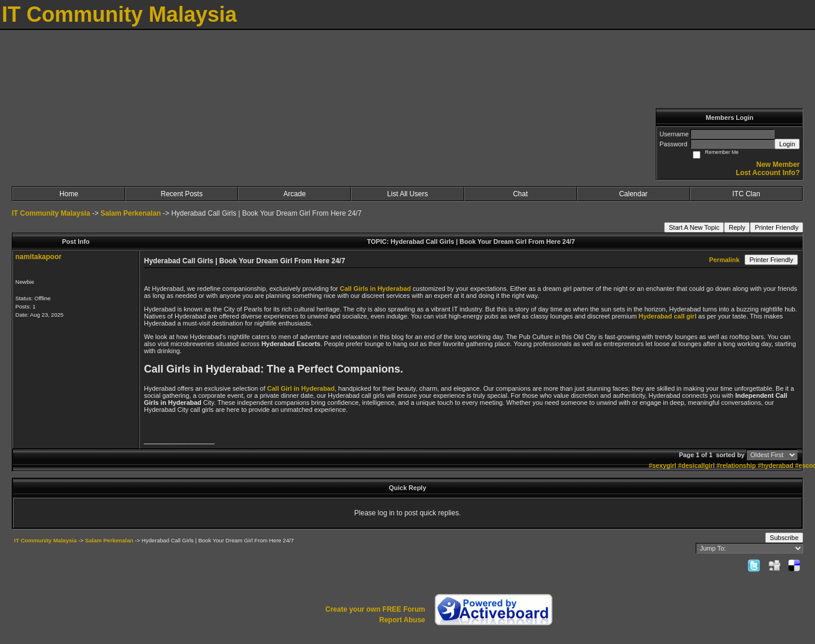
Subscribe (784, 538)
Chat (520, 194)
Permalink (725, 260)
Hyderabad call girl (668, 316)
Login (787, 144)
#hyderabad (775, 465)
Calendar (633, 194)
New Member (778, 165)
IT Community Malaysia (51, 213)
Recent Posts (182, 194)
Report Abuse (402, 620)
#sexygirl (663, 465)
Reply (737, 227)
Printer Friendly (777, 227)
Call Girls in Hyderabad (375, 289)
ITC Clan (746, 194)
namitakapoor (38, 257)
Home (69, 194)
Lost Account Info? (768, 173)
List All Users (407, 194)
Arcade (294, 194)
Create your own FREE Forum (375, 609)
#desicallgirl (696, 465)
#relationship (736, 465)
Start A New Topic (694, 227)
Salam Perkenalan (131, 213)
